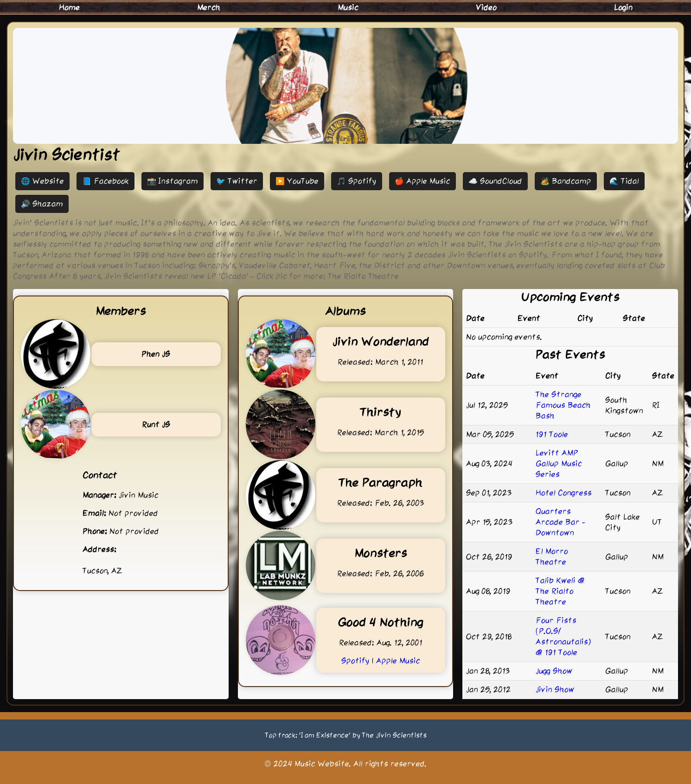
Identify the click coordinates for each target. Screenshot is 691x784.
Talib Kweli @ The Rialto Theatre (560, 591)
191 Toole (552, 434)
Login (623, 7)
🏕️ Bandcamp (566, 181)
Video (486, 7)
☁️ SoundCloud (495, 181)
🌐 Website (42, 181)
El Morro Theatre (552, 556)
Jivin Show (555, 689)
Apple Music (398, 661)
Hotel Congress (564, 493)
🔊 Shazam (42, 204)
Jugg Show (554, 671)
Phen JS (156, 354)
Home (69, 7)
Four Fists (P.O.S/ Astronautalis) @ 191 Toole (563, 636)
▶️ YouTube (297, 181)
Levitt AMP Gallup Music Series (559, 463)
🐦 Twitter (237, 181)
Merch (209, 7)
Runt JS (156, 424)
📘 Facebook (106, 181)
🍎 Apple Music (422, 181)
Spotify (355, 661)
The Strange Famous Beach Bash (563, 405)
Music (348, 7)
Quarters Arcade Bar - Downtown (561, 522)
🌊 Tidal (624, 181)
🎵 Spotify (357, 181)
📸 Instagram (173, 181)
